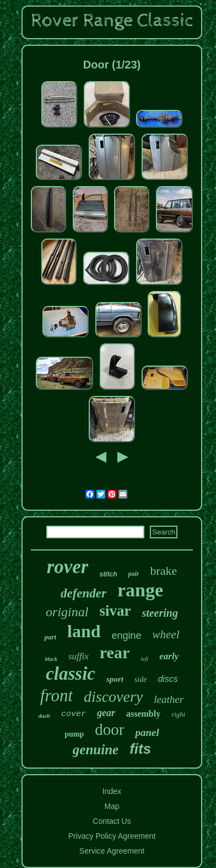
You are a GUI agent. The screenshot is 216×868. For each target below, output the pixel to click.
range (140, 590)
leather (169, 699)
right (178, 714)
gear (106, 713)
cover (74, 714)
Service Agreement (112, 851)
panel (147, 732)
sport (115, 679)
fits (140, 749)
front (56, 695)
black (51, 659)
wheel (166, 634)
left (144, 659)
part (50, 637)
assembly (143, 714)
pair (133, 574)
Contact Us (112, 821)
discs (168, 679)
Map (112, 806)
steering (160, 613)
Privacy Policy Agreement (112, 836)
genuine (96, 750)
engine (127, 636)
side (141, 679)
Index (112, 791)
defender (83, 593)
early (169, 656)
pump (74, 734)
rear (115, 652)
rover (68, 567)
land (84, 631)
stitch (108, 574)
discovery (113, 697)
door (109, 729)
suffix (79, 656)
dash (44, 716)
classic (71, 674)
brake (163, 571)
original (67, 612)
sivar (115, 611)
